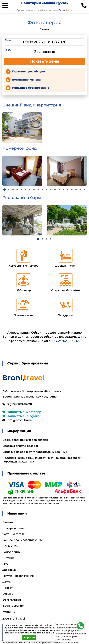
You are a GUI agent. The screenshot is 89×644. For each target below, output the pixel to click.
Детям (7, 582)
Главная (44, 29)
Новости (8, 588)
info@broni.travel (17, 420)
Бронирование (13, 606)
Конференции (12, 552)
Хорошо (29, 637)
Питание (8, 558)
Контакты (9, 612)
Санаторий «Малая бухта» (45, 3)
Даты (8, 40)
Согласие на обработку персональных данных (35, 452)
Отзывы (8, 594)
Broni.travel (17, 619)
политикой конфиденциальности (21, 630)
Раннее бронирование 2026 (22, 540)
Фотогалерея (12, 600)
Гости (8, 50)
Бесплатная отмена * (27, 80)
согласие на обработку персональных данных (29, 633)
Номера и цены (13, 528)
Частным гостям (14, 534)
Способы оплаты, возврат (20, 446)
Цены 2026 (10, 546)
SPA (5, 564)
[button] (5, 190)
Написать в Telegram (21, 416)
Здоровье (9, 570)
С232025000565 (68, 341)
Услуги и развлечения (18, 576)
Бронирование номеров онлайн (25, 440)
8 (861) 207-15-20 (17, 404)
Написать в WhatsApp (22, 412)
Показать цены (44, 61)
